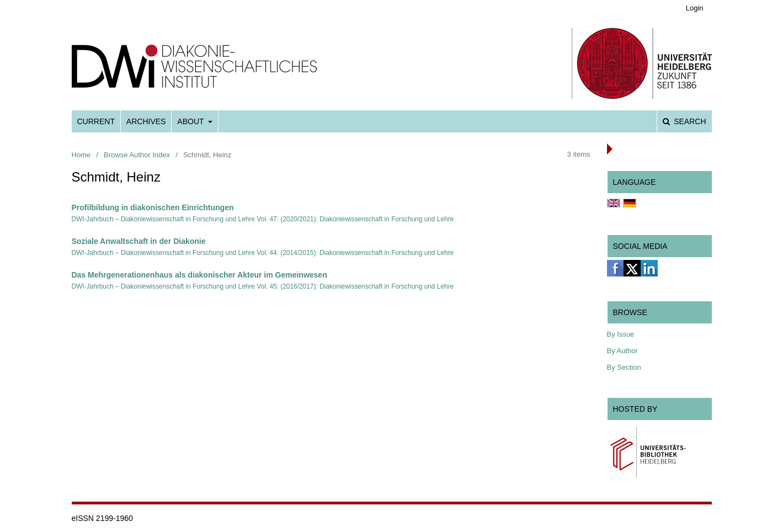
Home (81, 155)
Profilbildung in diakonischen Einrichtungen (153, 208)
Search (689, 121)
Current (96, 121)
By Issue (621, 334)
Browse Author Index (137, 155)
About (191, 121)
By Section (624, 367)
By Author (622, 351)
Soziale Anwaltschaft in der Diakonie (139, 241)
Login (695, 8)
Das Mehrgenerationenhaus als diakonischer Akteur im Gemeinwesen (199, 275)
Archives (146, 121)
